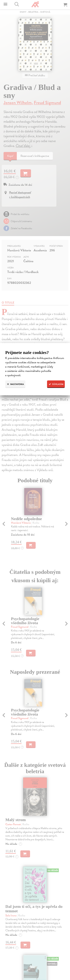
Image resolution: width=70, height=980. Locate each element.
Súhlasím (56, 384)
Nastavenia (15, 384)
